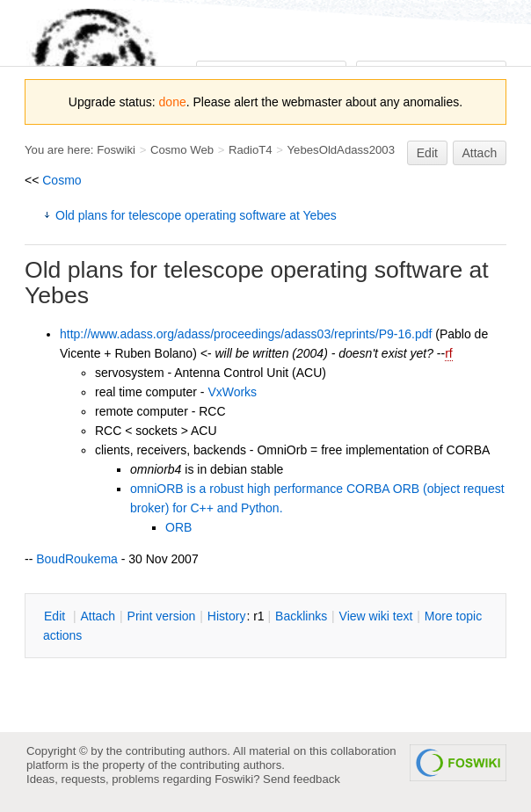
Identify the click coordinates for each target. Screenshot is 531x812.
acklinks (301, 616)
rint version (162, 616)
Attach (480, 153)
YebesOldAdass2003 (341, 150)
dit (56, 616)
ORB (178, 527)
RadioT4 (251, 150)
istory (227, 616)
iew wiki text (376, 616)
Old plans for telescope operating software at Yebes (196, 215)
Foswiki (116, 150)
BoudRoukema (77, 559)
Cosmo (62, 180)
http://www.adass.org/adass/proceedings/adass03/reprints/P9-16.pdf (246, 334)
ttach (98, 616)
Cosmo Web (182, 150)
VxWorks (232, 392)
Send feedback (302, 779)
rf (449, 353)
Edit (427, 153)
